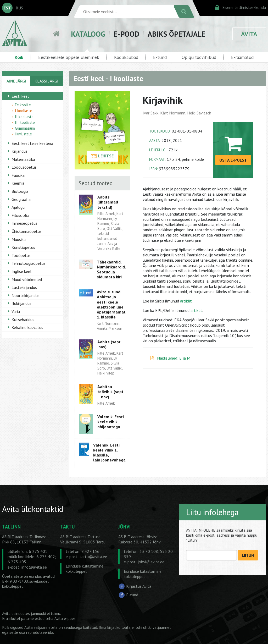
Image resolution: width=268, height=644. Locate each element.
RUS (19, 8)
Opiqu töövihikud (199, 57)
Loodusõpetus (24, 167)
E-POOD (126, 34)
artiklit (186, 301)
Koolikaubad (126, 57)
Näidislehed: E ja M (174, 358)
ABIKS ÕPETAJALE (177, 34)
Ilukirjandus (21, 303)
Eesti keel (20, 96)
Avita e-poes (65, 618)
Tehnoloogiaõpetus (29, 263)
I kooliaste (24, 111)
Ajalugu (18, 207)
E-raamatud (242, 57)
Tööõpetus (21, 255)
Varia (16, 311)
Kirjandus (19, 151)
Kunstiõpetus (23, 247)
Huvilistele (23, 134)
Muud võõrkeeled (27, 279)
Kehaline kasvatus (27, 327)
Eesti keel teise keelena (32, 143)
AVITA (249, 34)
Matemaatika (23, 159)
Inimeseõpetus (24, 223)
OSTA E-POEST (233, 160)
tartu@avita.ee (93, 557)
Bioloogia (20, 191)
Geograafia (21, 199)
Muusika (19, 239)
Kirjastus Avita (139, 586)
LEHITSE (102, 156)
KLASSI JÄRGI (46, 81)
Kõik (19, 57)
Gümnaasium (25, 128)
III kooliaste (25, 122)
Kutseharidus (23, 320)
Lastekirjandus (24, 287)
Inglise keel (21, 271)
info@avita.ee (34, 567)
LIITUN (248, 555)
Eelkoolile (23, 105)
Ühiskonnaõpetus (27, 231)
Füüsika (18, 175)
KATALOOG (88, 34)
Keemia (18, 183)
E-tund (160, 57)
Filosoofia (20, 215)
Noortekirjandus (26, 295)
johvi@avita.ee (151, 562)
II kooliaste (24, 117)
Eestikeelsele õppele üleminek (69, 57)
